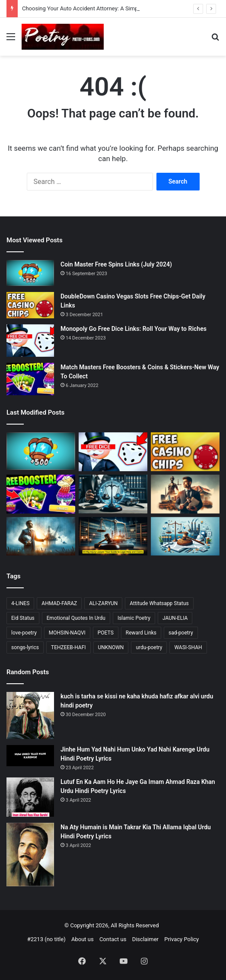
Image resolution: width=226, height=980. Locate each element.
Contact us (113, 939)
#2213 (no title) (46, 939)
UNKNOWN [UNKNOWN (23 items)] (111, 647)
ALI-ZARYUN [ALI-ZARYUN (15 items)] (103, 603)
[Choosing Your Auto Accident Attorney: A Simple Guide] (113, 494)
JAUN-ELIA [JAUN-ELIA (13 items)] (175, 618)
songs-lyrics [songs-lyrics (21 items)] (25, 647)
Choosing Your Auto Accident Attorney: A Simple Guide (90, 8)
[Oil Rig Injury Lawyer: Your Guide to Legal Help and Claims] (113, 536)
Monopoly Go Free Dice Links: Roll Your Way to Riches (134, 329)
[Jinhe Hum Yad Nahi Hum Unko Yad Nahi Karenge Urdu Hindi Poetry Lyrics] (30, 756)
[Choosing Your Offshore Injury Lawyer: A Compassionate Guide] (41, 536)
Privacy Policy (181, 939)
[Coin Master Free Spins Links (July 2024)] (30, 273)
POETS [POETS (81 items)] (106, 633)
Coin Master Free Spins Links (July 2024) (116, 264)
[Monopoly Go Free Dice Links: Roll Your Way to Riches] (30, 341)
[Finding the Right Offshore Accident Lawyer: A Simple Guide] (185, 536)
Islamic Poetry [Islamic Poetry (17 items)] (134, 618)
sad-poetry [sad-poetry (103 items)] (181, 633)
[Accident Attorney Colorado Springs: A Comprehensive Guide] (185, 494)
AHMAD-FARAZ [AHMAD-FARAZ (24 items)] (59, 603)
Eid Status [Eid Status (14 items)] (23, 618)
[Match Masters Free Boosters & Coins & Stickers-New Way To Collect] (30, 379)
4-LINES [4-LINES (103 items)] (20, 603)
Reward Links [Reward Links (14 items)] (141, 633)
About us (83, 939)
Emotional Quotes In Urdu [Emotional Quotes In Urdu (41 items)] (76, 618)
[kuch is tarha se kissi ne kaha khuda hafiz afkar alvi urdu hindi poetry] (30, 715)
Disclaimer (145, 939)
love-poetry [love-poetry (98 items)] (24, 633)
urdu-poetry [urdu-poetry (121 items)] (149, 647)
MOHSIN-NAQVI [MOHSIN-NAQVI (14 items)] (67, 633)
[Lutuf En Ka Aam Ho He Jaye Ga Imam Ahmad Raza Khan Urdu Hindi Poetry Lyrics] (30, 797)
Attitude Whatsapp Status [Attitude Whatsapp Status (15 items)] (159, 603)
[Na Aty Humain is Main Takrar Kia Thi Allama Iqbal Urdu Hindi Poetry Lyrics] (30, 855)
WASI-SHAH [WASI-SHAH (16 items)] (188, 647)
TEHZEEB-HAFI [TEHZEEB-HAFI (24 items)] (68, 647)
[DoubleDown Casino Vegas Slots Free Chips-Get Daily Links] (30, 305)
